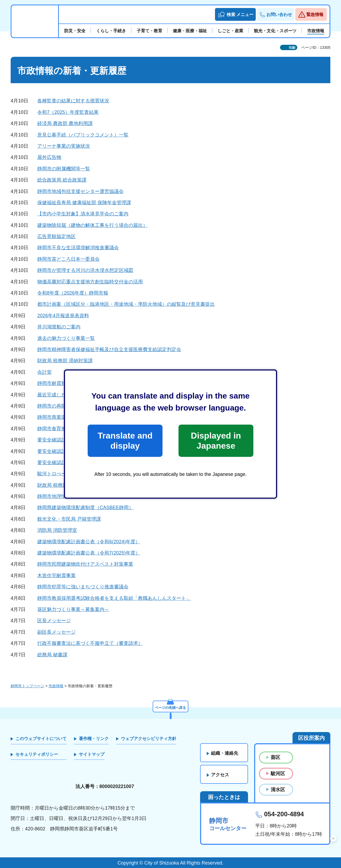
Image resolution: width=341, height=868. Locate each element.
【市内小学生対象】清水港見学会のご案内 (83, 214)
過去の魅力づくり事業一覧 (66, 338)
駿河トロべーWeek (58, 474)
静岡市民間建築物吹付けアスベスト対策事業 (85, 564)
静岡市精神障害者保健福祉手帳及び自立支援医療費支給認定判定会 (109, 349)
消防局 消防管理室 (57, 530)
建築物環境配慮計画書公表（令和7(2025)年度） (89, 553)
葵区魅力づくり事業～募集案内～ (73, 609)
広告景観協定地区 (56, 236)
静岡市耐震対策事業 (59, 383)
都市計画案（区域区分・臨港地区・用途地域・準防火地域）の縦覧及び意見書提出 (126, 304)
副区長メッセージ (56, 632)
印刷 (292, 48)
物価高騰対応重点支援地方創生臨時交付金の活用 (90, 282)
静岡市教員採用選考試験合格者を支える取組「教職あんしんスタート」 (114, 598)
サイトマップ (92, 754)
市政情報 (56, 686)
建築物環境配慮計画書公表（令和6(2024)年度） (89, 542)
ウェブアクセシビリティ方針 (149, 739)
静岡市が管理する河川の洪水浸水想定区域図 (85, 270)
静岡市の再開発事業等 (61, 406)
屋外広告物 (49, 157)
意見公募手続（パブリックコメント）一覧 (83, 135)
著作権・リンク (94, 739)
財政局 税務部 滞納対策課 (65, 361)
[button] (235, 14)
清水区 (278, 790)
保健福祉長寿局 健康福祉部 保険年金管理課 (84, 203)
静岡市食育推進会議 (59, 429)
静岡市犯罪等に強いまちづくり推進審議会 (83, 587)
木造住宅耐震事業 (56, 576)
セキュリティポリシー (37, 754)
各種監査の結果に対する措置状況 (73, 101)
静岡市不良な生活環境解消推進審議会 (78, 248)
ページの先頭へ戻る (170, 707)
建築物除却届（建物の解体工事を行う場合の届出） (92, 225)
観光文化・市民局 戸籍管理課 (69, 519)
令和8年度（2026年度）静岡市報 (73, 293)
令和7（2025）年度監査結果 (68, 112)
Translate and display (125, 441)
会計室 (44, 372)
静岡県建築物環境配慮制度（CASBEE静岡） (85, 508)
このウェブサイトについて (41, 739)
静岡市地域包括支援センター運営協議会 (80, 191)
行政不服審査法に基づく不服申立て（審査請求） (90, 643)
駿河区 (278, 774)
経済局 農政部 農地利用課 (65, 123)
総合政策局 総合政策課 (62, 180)
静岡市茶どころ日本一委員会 (68, 259)
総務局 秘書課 (52, 655)
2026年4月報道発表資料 (63, 316)
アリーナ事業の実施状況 (64, 146)
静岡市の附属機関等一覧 (64, 169)
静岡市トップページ (27, 686)
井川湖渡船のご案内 (59, 327)
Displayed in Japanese (216, 441)
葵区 (275, 757)
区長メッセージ (54, 621)
